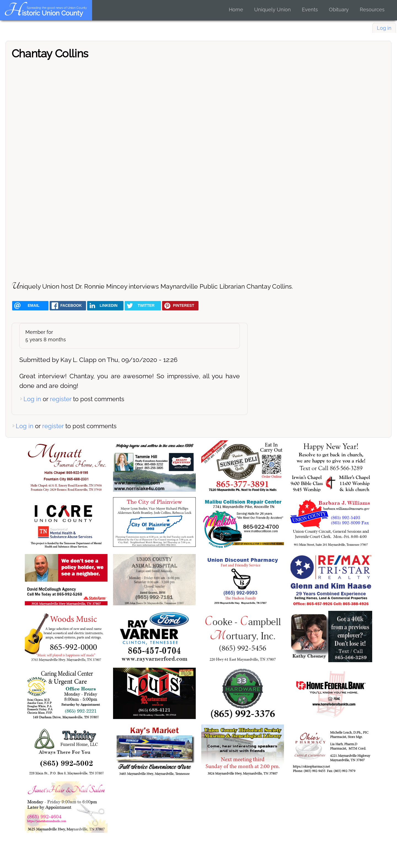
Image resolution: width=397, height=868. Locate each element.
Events (310, 10)
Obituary (339, 10)
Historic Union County (43, 13)
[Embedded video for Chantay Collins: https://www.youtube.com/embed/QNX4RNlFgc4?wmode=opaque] (198, 170)
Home (236, 10)
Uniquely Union (273, 10)
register (61, 399)
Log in (384, 28)
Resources (372, 10)
